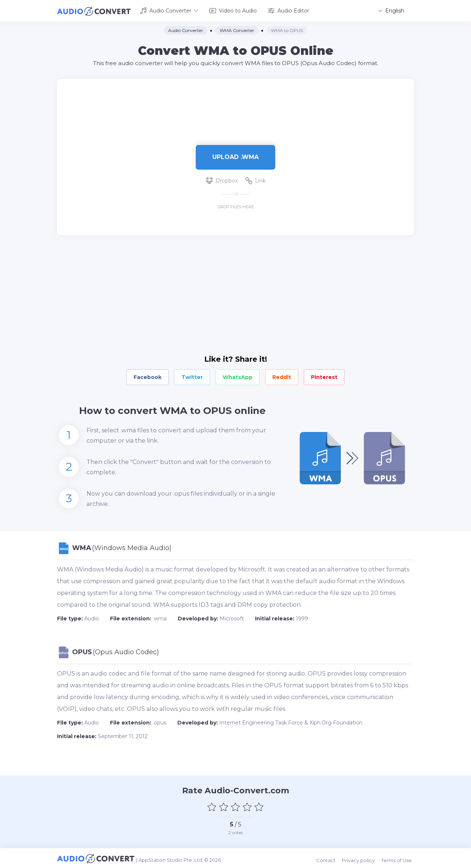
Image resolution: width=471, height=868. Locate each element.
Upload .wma (235, 156)
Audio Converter (169, 10)
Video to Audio (233, 10)
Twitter (192, 376)
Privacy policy (362, 858)
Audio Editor (288, 10)
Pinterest (324, 376)
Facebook (148, 376)
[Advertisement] (235, 102)
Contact (330, 858)
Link (255, 180)
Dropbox (222, 180)
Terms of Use (399, 858)
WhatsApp (238, 376)
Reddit (282, 376)
